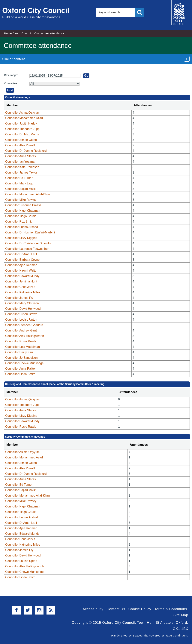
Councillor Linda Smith (20, 374)
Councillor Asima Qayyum (22, 113)
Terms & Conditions (171, 609)
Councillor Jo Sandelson (21, 358)
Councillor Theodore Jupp (22, 129)
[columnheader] (68, 105)
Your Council (23, 33)
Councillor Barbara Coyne (22, 260)
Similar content (14, 59)
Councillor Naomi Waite (21, 271)
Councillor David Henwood (23, 309)
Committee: (11, 83)
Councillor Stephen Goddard (24, 325)
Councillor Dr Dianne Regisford (26, 151)
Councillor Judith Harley (21, 123)
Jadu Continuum (176, 636)
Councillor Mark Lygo (19, 183)
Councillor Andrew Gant (21, 330)
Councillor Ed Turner (19, 178)
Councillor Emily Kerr (19, 352)
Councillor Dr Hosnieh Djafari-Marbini (30, 232)
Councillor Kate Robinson (22, 167)
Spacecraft (140, 636)
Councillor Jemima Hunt (21, 281)
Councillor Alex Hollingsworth (25, 336)
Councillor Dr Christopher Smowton (29, 243)
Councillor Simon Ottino (21, 140)
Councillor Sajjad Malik (20, 189)
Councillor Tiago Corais (21, 216)
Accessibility (93, 609)
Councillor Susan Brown (21, 314)
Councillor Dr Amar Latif (21, 254)
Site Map (181, 615)
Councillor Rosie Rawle (21, 341)
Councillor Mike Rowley (21, 200)
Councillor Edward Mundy (22, 276)
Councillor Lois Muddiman (22, 347)
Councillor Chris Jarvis (20, 287)
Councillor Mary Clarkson (22, 303)
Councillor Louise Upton (21, 320)
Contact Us (116, 609)
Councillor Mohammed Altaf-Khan (28, 194)
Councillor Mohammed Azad (24, 118)
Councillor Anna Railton (21, 369)
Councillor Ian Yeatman (21, 162)
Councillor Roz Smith (19, 222)
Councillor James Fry (19, 298)
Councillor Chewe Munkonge (24, 363)
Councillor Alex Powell (20, 145)
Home (8, 33)
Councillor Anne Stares (21, 156)
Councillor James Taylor (21, 173)
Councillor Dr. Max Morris (22, 134)
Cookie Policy (140, 609)
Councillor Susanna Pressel (24, 205)
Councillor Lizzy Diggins (21, 238)
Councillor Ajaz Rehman (21, 265)
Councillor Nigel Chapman (23, 211)
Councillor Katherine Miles (23, 292)
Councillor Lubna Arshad (22, 227)
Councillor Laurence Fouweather (27, 249)
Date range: (11, 75)
